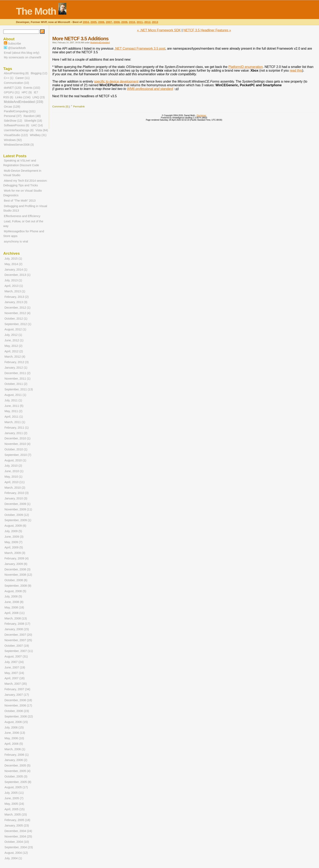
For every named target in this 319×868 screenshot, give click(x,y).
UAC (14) (37, 125)
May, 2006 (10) (14, 738)
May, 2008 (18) (14, 607)
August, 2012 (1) (15, 329)
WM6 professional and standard (150, 89)
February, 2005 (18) (17, 820)
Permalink (79, 106)
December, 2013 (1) (17, 275)
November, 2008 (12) (18, 575)
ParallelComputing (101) (20, 111)
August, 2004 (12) (16, 853)
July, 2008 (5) (13, 596)
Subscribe (12, 43)
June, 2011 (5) (14, 406)
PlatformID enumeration (246, 67)
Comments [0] (60, 106)
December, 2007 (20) (18, 635)
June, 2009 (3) (14, 537)
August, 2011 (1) (15, 395)
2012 (147, 22)
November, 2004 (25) (18, 836)
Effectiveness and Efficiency (22, 216)
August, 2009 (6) (15, 526)
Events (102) (32, 88)
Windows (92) (13, 140)
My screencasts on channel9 (22, 57)
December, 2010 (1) (17, 438)
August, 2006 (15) (16, 722)
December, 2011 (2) (17, 373)
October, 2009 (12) (17, 515)
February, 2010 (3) (17, 493)
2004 (86, 22)
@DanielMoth (15, 48)
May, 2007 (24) (14, 673)
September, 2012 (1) (18, 324)
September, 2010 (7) (18, 455)
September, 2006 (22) (19, 716)
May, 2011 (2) (13, 411)
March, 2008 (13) (16, 618)
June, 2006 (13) (15, 733)
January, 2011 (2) (16, 433)
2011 (140, 22)
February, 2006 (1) (17, 755)
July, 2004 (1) (13, 858)
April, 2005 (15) (15, 809)
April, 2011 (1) (14, 417)
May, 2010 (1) (13, 477)
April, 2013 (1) (14, 286)
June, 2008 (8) (14, 602)
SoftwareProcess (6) (16, 125)
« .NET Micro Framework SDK (159, 30)
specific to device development (116, 81)
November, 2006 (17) (18, 705)
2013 (155, 22)
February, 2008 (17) (17, 624)
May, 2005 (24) (14, 804)
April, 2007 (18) (15, 678)
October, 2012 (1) (16, 319)
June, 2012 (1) (14, 340)
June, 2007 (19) (15, 667)
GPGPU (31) (12, 92)
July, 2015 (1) (13, 259)
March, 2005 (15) (16, 815)
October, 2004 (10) (17, 842)
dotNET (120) (13, 88)
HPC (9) (27, 92)
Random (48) (32, 116)
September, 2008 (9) (18, 586)
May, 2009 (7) (13, 542)
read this (296, 70)
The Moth (36, 11)
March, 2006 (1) (15, 749)
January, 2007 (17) (17, 695)
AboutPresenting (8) (16, 73)
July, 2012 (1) (13, 335)
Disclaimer (202, 115)
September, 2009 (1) (18, 520)
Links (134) (23, 97)
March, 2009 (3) (15, 553)
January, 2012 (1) (16, 368)
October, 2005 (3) (16, 776)
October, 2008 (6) (16, 580)
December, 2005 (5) (17, 765)
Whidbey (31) (38, 135)
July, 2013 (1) (13, 280)
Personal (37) (13, 116)
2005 (94, 22)
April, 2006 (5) (14, 744)
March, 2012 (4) (15, 357)
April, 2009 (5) (14, 547)
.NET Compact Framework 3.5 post (140, 49)
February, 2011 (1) (17, 428)
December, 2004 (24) (18, 831)
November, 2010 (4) (17, 444)
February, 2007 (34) (17, 689)
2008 (117, 22)
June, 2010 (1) (14, 471)
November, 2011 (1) (17, 379)
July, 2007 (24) (14, 662)
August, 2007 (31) (16, 656)
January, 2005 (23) (17, 825)
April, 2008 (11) (15, 613)
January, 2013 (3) (16, 302)
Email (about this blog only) (22, 53)
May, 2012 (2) (13, 346)
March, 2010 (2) (15, 488)
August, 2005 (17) (16, 787)
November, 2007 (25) (18, 640)
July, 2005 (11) (14, 793)
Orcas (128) (12, 106)
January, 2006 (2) (16, 760)
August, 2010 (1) (15, 460)
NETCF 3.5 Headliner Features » (207, 30)
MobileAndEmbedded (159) (23, 102)
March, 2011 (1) (15, 422)
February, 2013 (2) (17, 297)
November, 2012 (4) (17, 313)
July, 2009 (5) (13, 531)
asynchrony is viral (16, 241)
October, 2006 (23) (17, 711)
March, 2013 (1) (15, 291)
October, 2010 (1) (16, 449)
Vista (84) (42, 130)
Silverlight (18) (33, 121)
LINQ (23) (39, 97)
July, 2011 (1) (13, 400)
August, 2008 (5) (15, 591)
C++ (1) (9, 78)
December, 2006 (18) (18, 700)
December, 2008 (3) (17, 569)
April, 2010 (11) (15, 482)
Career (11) (22, 78)
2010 (132, 22)
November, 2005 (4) (17, 771)
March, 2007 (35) (16, 684)
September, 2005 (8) (18, 782)
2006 (101, 22)
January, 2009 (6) (16, 564)
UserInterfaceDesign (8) (19, 130)
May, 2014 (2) (13, 264)
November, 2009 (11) (18, 509)
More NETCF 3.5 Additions (80, 39)
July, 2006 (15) (14, 727)
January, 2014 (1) (16, 270)
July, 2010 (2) (13, 466)
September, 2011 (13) (19, 389)
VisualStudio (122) (16, 135)
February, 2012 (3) (17, 362)
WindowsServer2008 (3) (19, 145)
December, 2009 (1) (17, 504)
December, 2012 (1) (17, 308)
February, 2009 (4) (17, 558)
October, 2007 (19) (17, 646)
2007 (109, 22)
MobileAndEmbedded (100, 43)
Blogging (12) (39, 73)
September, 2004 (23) (19, 847)
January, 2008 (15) (17, 629)
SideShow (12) (13, 121)
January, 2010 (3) (16, 498)
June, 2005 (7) (14, 798)
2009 (124, 22)
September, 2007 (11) (19, 651)
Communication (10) (16, 83)
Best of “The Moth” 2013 (20, 201)
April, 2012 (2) (14, 351)
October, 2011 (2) (16, 384)
